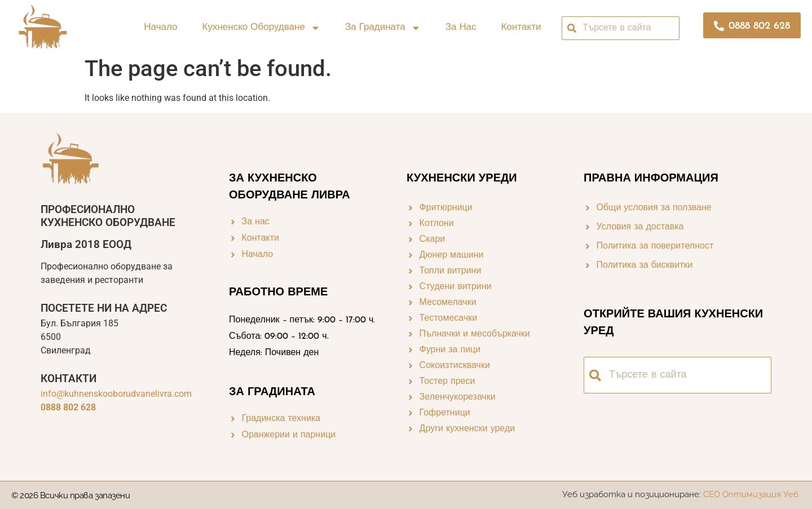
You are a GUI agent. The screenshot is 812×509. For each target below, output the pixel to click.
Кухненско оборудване (261, 28)
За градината (383, 28)
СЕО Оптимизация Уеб (752, 494)
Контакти (521, 27)
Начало (160, 27)
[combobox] (621, 28)
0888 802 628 (68, 407)
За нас (461, 27)
